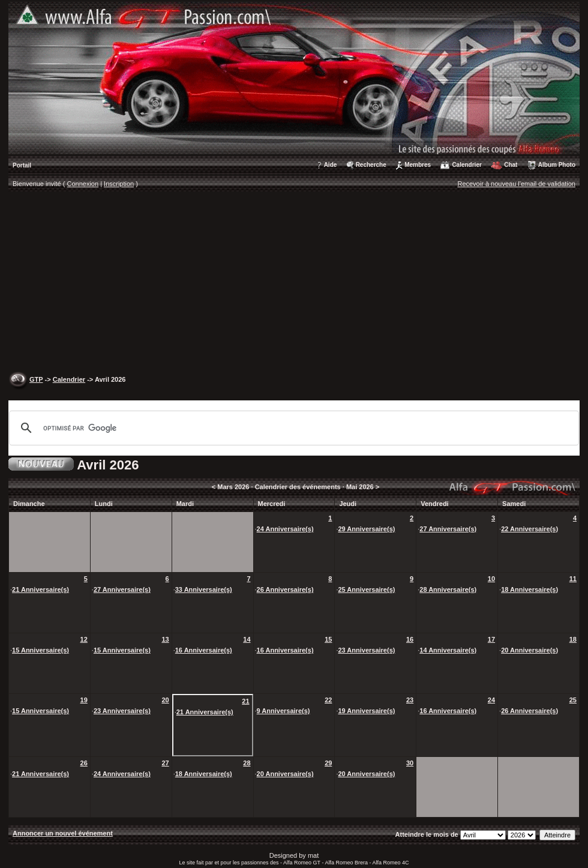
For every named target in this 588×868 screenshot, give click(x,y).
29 (328, 763)
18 (573, 639)
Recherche (371, 165)
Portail (22, 165)
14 (247, 639)
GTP (36, 379)
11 (573, 579)
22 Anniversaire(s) (529, 529)
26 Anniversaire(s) (285, 589)
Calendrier (466, 165)
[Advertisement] (294, 283)
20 (165, 700)
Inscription (119, 184)
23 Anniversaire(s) (366, 650)
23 (410, 700)
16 (410, 639)
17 (491, 639)
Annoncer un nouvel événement (63, 833)
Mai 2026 (360, 487)
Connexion (83, 184)
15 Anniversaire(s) (40, 650)
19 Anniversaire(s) (366, 711)
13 (165, 639)
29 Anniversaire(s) (366, 529)
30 (410, 763)
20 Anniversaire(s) (529, 650)
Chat (511, 165)
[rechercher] (292, 428)
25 (573, 700)
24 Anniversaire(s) (285, 529)
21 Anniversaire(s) (40, 589)
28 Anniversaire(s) (448, 589)
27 (165, 763)
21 (245, 701)
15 (328, 639)
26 (84, 763)
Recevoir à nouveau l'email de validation (516, 184)
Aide (331, 165)
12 (84, 639)
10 (491, 579)
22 (328, 700)
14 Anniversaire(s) (448, 650)
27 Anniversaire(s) (448, 529)
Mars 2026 (233, 487)
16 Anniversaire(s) (204, 650)
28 (247, 763)
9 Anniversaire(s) (283, 711)
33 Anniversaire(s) (204, 589)
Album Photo (557, 165)
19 (84, 700)
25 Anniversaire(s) (366, 589)
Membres (418, 165)
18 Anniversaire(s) (529, 589)
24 (491, 700)
